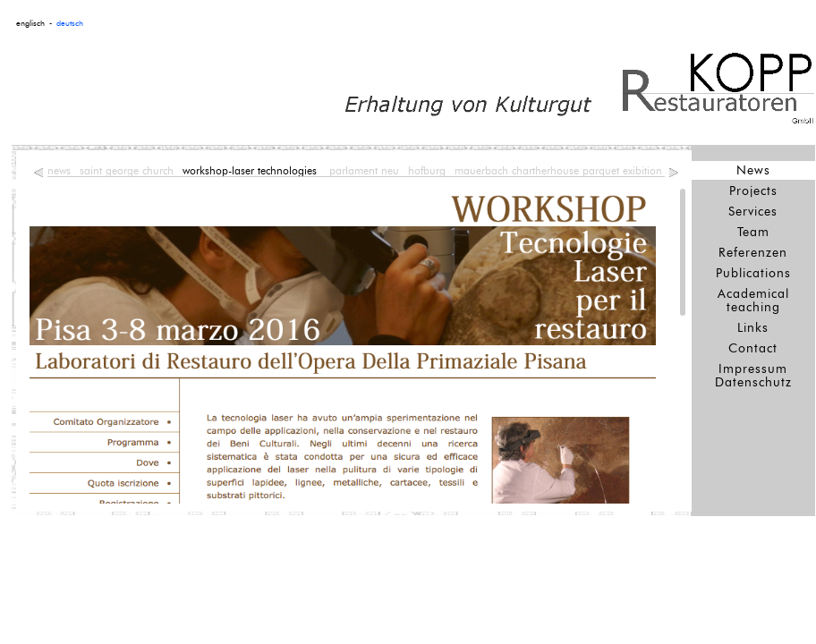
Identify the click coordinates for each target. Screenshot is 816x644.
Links (753, 328)
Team (753, 232)
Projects (753, 191)
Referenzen (753, 253)
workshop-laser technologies (251, 171)
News (753, 170)
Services (753, 212)
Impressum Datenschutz (753, 376)
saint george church (127, 171)
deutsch (70, 24)
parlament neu (364, 171)
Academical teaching (753, 301)
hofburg (427, 171)
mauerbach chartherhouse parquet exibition (558, 171)
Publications (753, 273)
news (59, 171)
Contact (753, 348)
